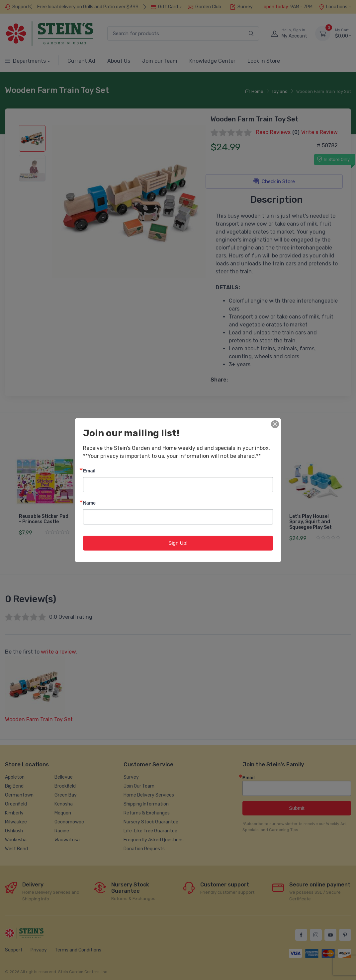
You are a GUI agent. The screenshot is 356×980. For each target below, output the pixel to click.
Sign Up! (178, 543)
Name (89, 503)
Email (89, 471)
